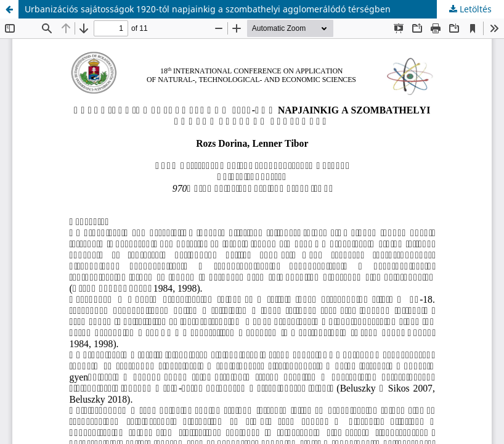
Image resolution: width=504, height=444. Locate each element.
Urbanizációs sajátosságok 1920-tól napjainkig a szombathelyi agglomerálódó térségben (208, 9)
